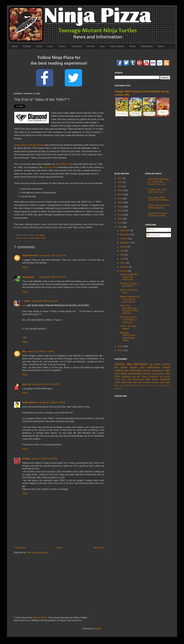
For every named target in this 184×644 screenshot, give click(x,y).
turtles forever (152, 379)
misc (126, 370)
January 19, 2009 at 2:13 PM (52, 256)
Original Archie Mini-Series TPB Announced (129, 277)
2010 (120, 223)
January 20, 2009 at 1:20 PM (40, 352)
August (124, 247)
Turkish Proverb (30, 256)
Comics (62, 46)
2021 (120, 178)
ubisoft (124, 382)
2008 (120, 346)
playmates (136, 370)
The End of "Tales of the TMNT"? (129, 285)
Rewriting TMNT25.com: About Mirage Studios (128, 337)
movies (166, 364)
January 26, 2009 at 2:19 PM (52, 402)
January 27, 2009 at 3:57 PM (44, 459)
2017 (120, 195)
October (124, 239)
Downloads (147, 46)
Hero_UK (27, 384)
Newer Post (20, 548)
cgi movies (165, 377)
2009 (120, 227)
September (126, 243)
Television (77, 46)
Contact (27, 46)
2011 (120, 219)
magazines (119, 388)
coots (162, 382)
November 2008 (64, 164)
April (123, 259)
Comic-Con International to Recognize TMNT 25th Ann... (129, 309)
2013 (120, 211)
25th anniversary (136, 379)
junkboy (26, 459)
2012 (120, 215)
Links (50, 46)
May (123, 255)
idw (129, 364)
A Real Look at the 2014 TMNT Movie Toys (159, 207)
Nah (24, 352)
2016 (120, 199)
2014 (120, 207)
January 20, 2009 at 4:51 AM (44, 301)
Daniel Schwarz (30, 402)
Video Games (117, 46)
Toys (102, 46)
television (140, 364)
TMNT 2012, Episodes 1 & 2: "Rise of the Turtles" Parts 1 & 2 (159, 182)
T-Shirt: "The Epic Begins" (128, 327)
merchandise (135, 374)
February (125, 267)
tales (44, 238)
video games (158, 374)
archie (117, 382)
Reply (25, 267)
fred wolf (133, 382)
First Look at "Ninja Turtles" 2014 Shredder (158, 199)
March (124, 263)
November (125, 234)
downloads (165, 379)
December (125, 230)
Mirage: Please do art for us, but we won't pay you (130, 299)
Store (161, 46)
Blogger (97, 629)
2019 (120, 186)
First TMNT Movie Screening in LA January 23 (128, 320)
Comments (153, 235)
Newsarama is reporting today (29, 145)
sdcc (117, 374)
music (117, 379)
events (147, 370)
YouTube (147, 374)
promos (135, 385)
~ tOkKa (26, 301)
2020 (120, 182)
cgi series (155, 364)
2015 (120, 203)
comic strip (153, 385)
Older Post (98, 548)
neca (124, 379)
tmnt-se (155, 382)
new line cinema (140, 377)
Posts (151, 230)
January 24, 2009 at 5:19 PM (45, 384)
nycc (168, 382)
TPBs (168, 374)
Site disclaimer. (40, 618)
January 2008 (50, 167)
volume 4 (143, 385)
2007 (120, 351)
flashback (126, 377)
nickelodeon (154, 367)
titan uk (118, 385)
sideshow (154, 377)
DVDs (117, 377)
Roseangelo (28, 277)
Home (14, 46)
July (122, 251)
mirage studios (35, 238)
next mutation (144, 382)
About (39, 46)
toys (142, 367)
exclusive (126, 385)
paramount (158, 370)
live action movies (126, 367)
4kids (124, 374)
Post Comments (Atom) (37, 553)
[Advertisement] (142, 145)
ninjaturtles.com (164, 385)
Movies (91, 46)
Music (133, 46)
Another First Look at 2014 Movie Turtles (157, 214)
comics (25, 238)
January (124, 271)
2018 (120, 190)
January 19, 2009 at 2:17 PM (52, 277)
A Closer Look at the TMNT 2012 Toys (157, 191)
